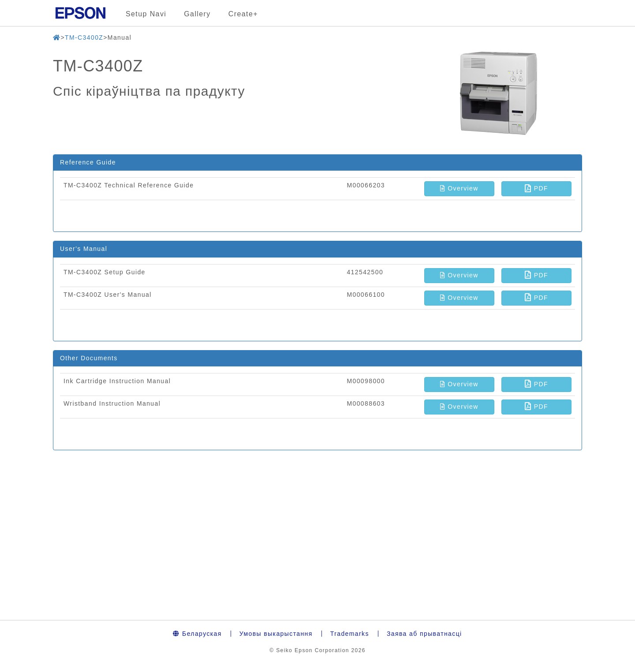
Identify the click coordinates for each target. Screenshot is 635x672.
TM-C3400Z (84, 37)
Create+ (243, 14)
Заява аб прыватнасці (424, 634)
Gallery (197, 14)
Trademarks (350, 634)
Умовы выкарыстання (276, 634)
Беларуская (197, 634)
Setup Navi (146, 14)
